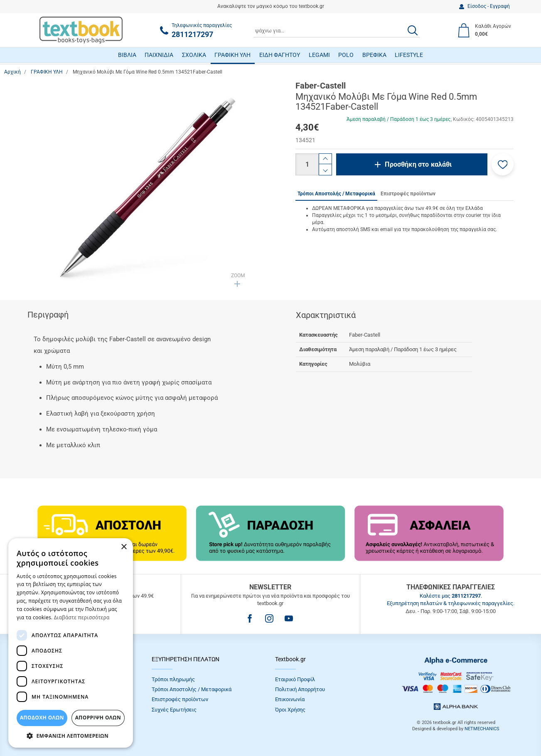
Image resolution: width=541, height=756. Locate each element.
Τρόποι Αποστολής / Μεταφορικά (192, 689)
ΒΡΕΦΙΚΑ (374, 55)
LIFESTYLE (409, 55)
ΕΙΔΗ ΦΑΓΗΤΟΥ (280, 55)
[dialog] (71, 643)
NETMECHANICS (482, 729)
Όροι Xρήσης (290, 710)
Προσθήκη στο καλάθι (418, 164)
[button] (503, 164)
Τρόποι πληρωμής (173, 679)
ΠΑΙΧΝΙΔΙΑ (159, 55)
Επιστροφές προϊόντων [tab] (408, 194)
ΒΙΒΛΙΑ (127, 55)
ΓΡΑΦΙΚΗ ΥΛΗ (232, 55)
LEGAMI (319, 55)
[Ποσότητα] (307, 164)
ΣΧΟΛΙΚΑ (194, 55)
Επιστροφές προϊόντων (180, 699)
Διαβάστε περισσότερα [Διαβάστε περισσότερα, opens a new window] (82, 617)
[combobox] (337, 30)
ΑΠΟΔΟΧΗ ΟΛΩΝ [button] (42, 718)
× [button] (124, 547)
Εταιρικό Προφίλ (295, 679)
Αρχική (12, 72)
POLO (346, 55)
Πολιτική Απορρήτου (300, 689)
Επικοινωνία (290, 699)
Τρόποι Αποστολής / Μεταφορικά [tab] (336, 194)
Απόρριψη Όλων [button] (98, 718)
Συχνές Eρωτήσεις (174, 710)
